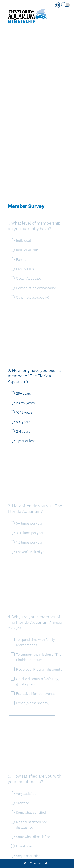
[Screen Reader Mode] (63, 5)
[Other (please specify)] (32, 307)
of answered (36, 863)
